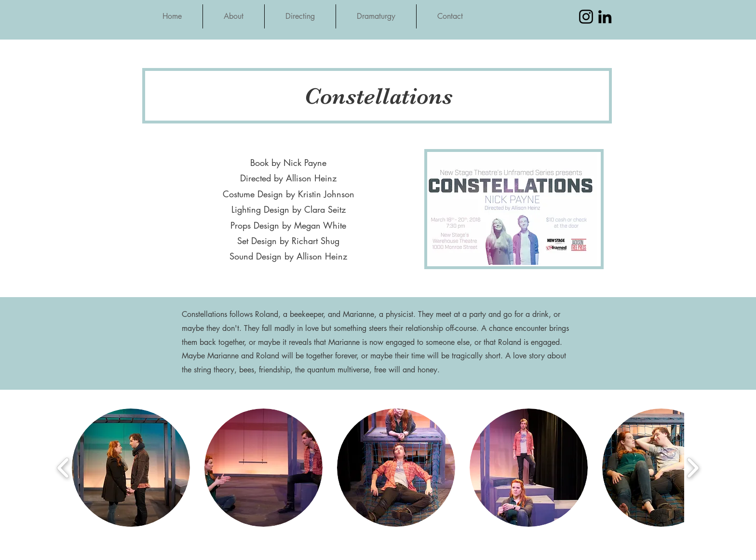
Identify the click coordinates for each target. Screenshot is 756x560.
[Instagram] (586, 17)
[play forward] (693, 468)
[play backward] (63, 468)
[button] (131, 468)
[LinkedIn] (605, 17)
